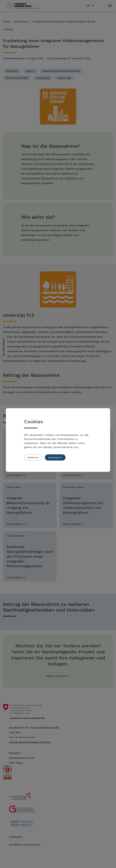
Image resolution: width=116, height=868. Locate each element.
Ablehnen (33, 457)
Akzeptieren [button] (55, 457)
